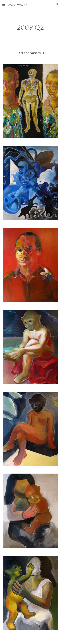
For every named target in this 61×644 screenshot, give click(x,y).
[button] (4, 4)
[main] (31, 27)
